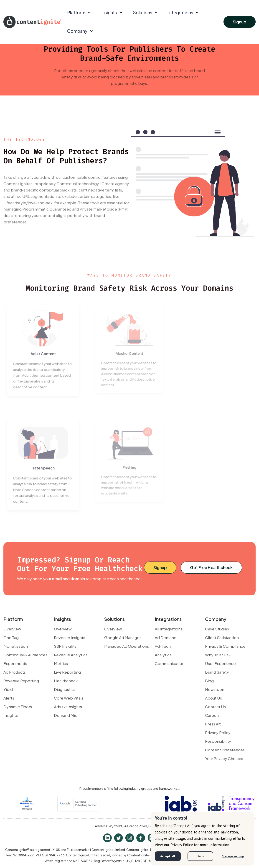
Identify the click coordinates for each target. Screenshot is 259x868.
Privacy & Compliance (225, 646)
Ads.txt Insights (68, 707)
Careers (212, 715)
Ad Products (15, 672)
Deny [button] (200, 856)
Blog (209, 681)
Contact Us (215, 707)
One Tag (11, 637)
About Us (213, 698)
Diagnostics (65, 689)
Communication (170, 663)
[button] (79, 13)
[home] (32, 22)
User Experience (220, 663)
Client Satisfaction (222, 637)
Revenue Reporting (21, 681)
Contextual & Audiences (25, 655)
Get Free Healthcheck (211, 567)
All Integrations (169, 629)
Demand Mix (65, 715)
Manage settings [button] (233, 856)
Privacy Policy (218, 733)
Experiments (15, 663)
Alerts (9, 698)
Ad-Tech (163, 646)
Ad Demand (166, 637)
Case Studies (217, 629)
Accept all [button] (168, 856)
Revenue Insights (70, 637)
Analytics (163, 655)
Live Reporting (67, 672)
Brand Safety (217, 672)
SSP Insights (65, 646)
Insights (11, 715)
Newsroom (215, 689)
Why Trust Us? (218, 655)
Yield (8, 689)
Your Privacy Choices (224, 758)
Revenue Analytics (71, 655)
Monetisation (16, 646)
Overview (12, 629)
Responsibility (218, 741)
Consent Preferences (225, 750)
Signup (240, 22)
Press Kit (213, 724)
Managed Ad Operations (127, 646)
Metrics (61, 663)
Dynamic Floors (18, 707)
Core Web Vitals (69, 698)
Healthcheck (66, 681)
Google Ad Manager (123, 637)
